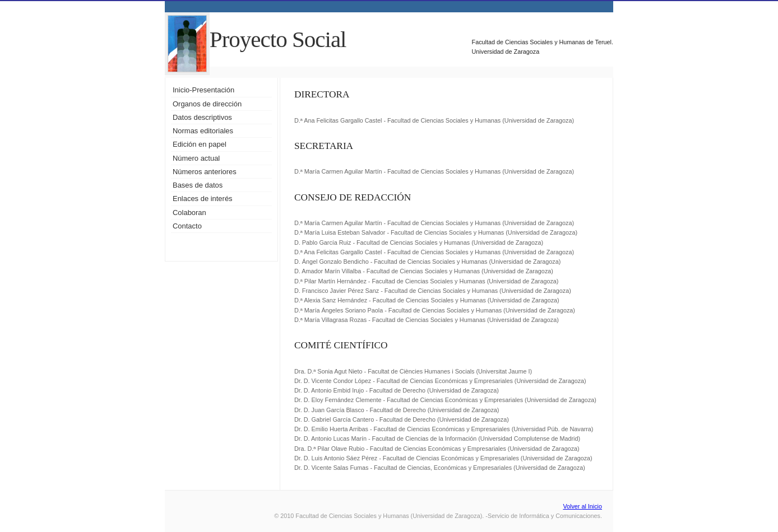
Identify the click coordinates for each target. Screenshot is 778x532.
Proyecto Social (278, 39)
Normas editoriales (203, 131)
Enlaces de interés (203, 199)
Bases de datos (198, 185)
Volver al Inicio (582, 506)
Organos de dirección (207, 104)
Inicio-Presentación (203, 90)
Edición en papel (200, 144)
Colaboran (189, 213)
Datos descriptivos (202, 117)
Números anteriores (205, 172)
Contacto (187, 226)
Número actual (196, 158)
